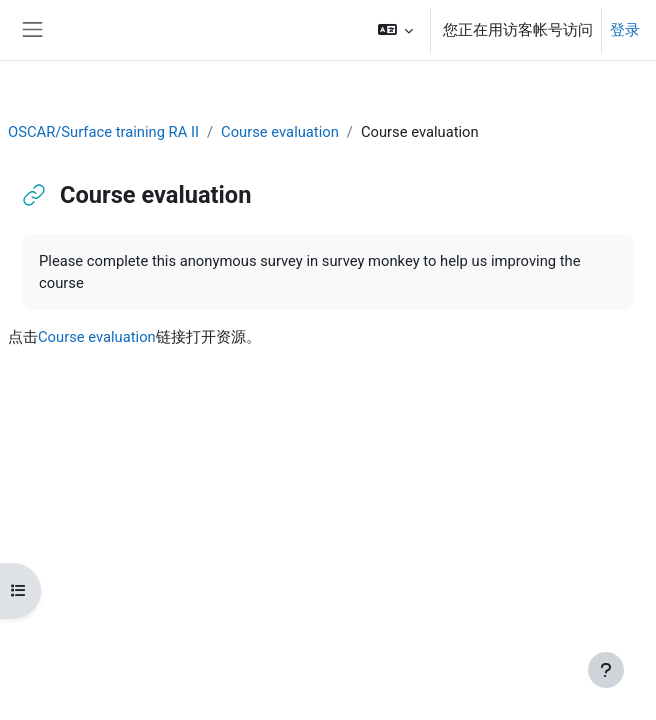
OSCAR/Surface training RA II (103, 132)
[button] (395, 30)
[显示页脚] (606, 670)
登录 (625, 30)
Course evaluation (280, 132)
